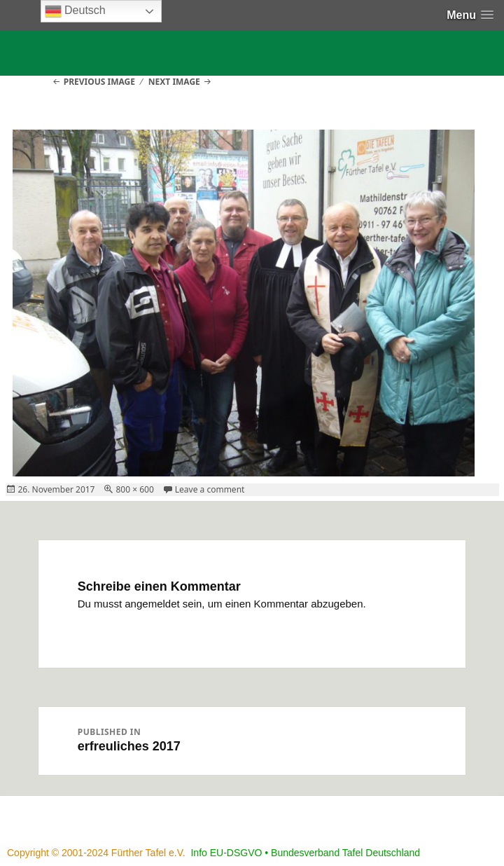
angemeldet (152, 604)
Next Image (174, 82)
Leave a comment (210, 489)
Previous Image (99, 82)
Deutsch (75, 11)
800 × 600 (134, 489)
